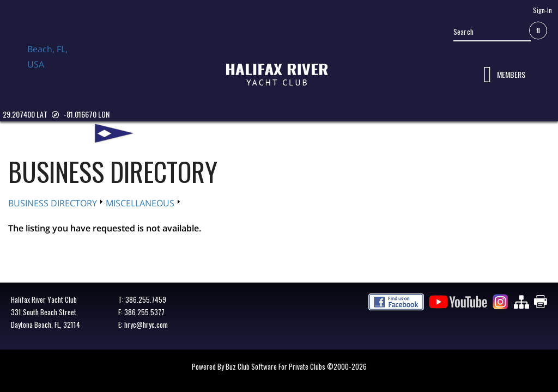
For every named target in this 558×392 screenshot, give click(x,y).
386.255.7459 (146, 299)
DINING (310, 133)
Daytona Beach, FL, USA (54, 67)
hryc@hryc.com (146, 324)
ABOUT (158, 133)
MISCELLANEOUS (140, 203)
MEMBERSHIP (203, 133)
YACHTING (351, 133)
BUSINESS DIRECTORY (416, 133)
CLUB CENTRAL (261, 133)
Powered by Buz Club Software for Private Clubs (259, 366)
